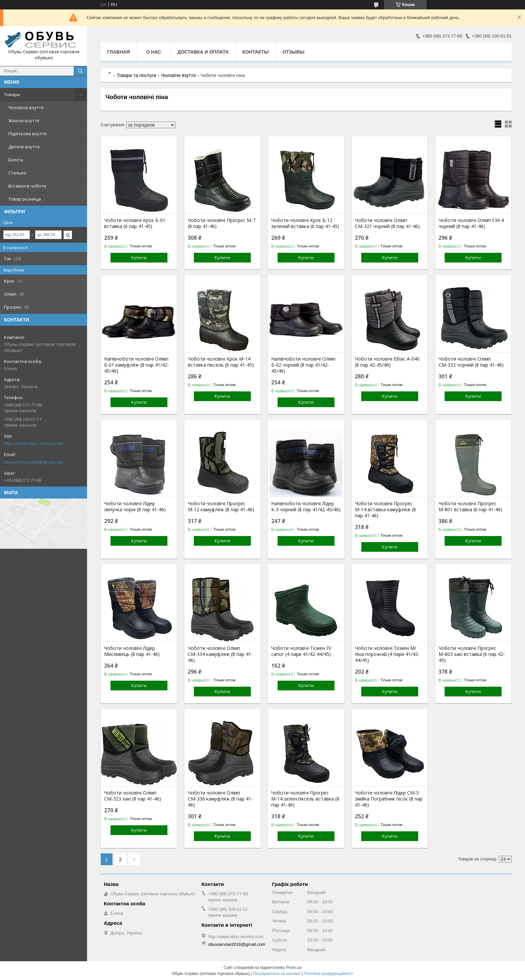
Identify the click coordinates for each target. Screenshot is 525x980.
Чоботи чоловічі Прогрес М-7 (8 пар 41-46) (222, 223)
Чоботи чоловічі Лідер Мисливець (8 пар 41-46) (132, 651)
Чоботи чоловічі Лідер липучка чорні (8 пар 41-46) (135, 507)
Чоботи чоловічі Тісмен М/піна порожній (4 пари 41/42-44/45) (387, 654)
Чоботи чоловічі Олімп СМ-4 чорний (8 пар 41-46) (471, 223)
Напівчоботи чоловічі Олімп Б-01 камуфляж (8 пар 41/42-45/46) (137, 365)
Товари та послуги (136, 75)
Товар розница (25, 199)
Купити (139, 257)
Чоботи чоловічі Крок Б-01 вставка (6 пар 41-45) (135, 223)
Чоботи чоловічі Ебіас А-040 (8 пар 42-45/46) (387, 362)
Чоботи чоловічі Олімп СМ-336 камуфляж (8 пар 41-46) (220, 799)
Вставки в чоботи (27, 186)
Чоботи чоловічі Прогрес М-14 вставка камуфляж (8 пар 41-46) (385, 510)
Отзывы (293, 52)
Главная (119, 52)
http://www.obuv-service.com (34, 443)
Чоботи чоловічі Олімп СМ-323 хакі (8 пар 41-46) (133, 796)
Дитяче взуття (24, 147)
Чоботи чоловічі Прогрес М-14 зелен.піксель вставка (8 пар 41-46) (305, 799)
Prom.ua (294, 968)
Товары (12, 94)
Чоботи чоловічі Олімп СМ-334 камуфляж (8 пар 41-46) (220, 654)
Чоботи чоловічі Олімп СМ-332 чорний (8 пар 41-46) (471, 362)
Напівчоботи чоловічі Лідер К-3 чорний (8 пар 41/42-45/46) (306, 507)
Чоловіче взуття (26, 107)
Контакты (255, 52)
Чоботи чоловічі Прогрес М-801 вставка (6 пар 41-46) (470, 507)
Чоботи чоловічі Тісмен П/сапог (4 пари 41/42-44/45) (301, 651)
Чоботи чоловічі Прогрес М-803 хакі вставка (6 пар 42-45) (472, 654)
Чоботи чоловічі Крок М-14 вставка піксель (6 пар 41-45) (221, 362)
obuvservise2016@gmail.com (33, 462)
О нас (154, 52)
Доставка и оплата (203, 52)
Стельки (17, 173)
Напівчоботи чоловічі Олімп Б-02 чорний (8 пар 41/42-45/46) (303, 365)
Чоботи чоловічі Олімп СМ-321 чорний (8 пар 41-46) (387, 223)
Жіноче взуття (24, 121)
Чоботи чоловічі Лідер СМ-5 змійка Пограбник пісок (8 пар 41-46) (389, 799)
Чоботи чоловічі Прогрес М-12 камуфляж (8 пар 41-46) (221, 507)
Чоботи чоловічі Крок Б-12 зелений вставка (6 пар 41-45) (305, 223)
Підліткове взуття (27, 134)
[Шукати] (80, 71)
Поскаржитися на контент (277, 974)
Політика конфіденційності (328, 974)
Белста (16, 160)
